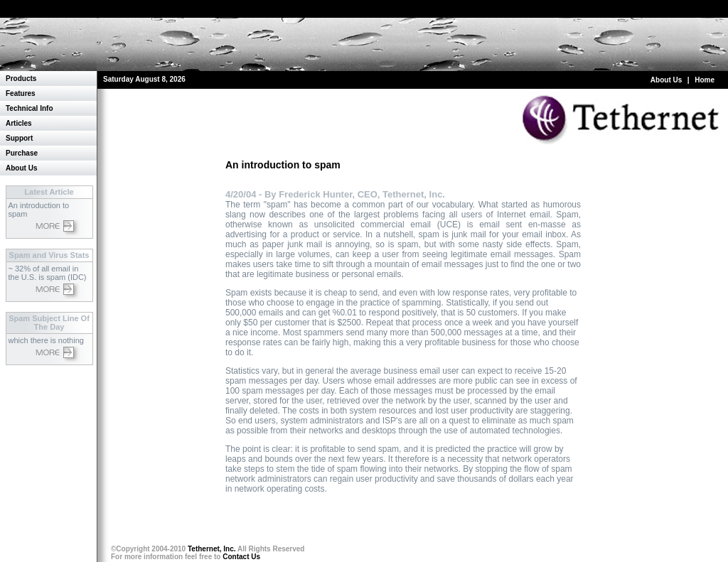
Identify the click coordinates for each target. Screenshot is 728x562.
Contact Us (241, 557)
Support (19, 138)
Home (705, 80)
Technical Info (30, 108)
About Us (666, 80)
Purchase (22, 153)
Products (21, 79)
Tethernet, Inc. (212, 549)
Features (21, 93)
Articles (19, 123)
